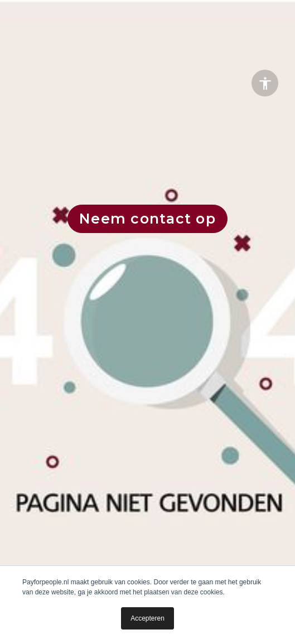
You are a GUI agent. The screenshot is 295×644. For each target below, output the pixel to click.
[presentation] (147, 321)
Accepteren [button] (147, 618)
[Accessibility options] (265, 83)
